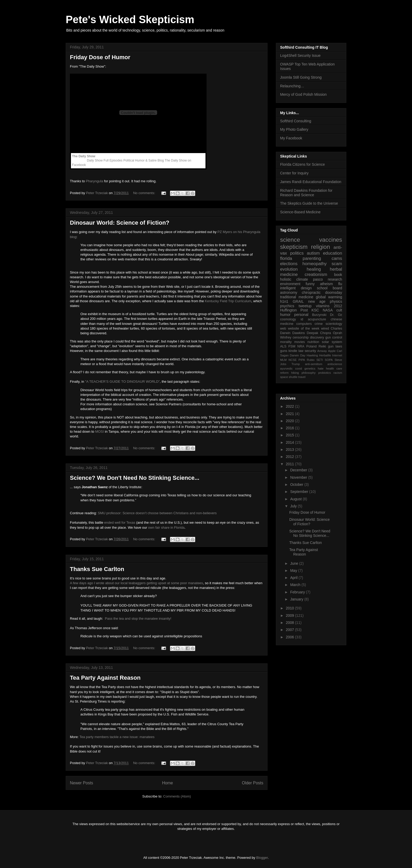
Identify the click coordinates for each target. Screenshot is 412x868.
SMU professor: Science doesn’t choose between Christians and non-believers (157, 513)
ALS (283, 346)
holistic (286, 279)
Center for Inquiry (294, 173)
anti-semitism (314, 364)
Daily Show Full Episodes (105, 160)
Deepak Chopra (319, 333)
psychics (287, 306)
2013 (290, 450)
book (338, 275)
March (296, 585)
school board (329, 288)
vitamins (323, 306)
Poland (311, 346)
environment (290, 284)
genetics (310, 369)
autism (313, 253)
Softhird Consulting (296, 121)
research (335, 279)
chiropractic (311, 292)
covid (298, 369)
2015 (290, 435)
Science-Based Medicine (300, 212)
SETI (320, 360)
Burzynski (319, 315)
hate (321, 369)
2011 (290, 464)
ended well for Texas (120, 523)
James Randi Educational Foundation (311, 182)
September (300, 492)
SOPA (329, 360)
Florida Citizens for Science (302, 164)
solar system (332, 342)
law (301, 351)
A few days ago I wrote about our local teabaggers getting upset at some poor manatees (137, 583)
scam (337, 264)
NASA (328, 310)
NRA (301, 346)
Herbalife (325, 355)
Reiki (322, 346)
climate (302, 279)
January (297, 599)
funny (310, 284)
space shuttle (289, 377)
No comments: (145, 193)
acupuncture (317, 319)
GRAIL (298, 301)
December (299, 470)
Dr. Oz (336, 315)
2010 (290, 608)
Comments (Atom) (177, 796)
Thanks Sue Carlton (97, 569)
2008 (290, 623)
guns (284, 351)
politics (297, 253)
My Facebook (291, 138)
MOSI (99, 432)
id (302, 319)
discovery (317, 337)
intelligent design (296, 288)
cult (339, 310)
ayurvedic (286, 369)
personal (301, 315)
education (333, 253)
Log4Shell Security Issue (300, 55)
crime (319, 324)
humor (285, 315)
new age (317, 301)
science (290, 240)
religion (321, 247)
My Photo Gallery (294, 129)
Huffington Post (294, 310)
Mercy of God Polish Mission (303, 94)
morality (286, 342)
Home (168, 783)
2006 (290, 637)
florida (286, 258)
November (299, 477)
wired (325, 329)
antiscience (335, 364)
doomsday (334, 292)
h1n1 (284, 301)
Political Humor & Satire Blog (143, 160)
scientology (334, 324)
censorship (301, 337)
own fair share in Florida (166, 528)
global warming (329, 297)
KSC (315, 310)
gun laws (335, 346)
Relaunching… (292, 86)
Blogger (262, 858)
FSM (292, 346)
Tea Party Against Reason (105, 678)
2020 (290, 421)
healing (314, 269)
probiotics (325, 373)
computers (304, 324)
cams (337, 258)
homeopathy (315, 264)
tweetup (305, 306)
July (294, 506)
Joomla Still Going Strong (301, 77)
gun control (334, 337)
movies (300, 342)
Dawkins (299, 333)
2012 (338, 306)
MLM (283, 360)
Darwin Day (298, 355)
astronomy (289, 292)
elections (289, 264)
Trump (296, 364)
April (294, 578)
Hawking (312, 355)
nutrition (313, 342)
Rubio (311, 360)
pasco (318, 279)
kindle (293, 351)
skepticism (294, 247)
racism (338, 373)
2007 (290, 630)
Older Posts (253, 783)
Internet (337, 355)
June (295, 563)
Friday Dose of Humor (100, 57)
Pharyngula (95, 181)
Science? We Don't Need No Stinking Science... (135, 478)
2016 (290, 428)
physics (336, 301)
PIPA (302, 360)
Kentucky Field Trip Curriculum (228, 301)
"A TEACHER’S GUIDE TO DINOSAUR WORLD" (122, 382)
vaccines (331, 240)
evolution (289, 269)
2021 (290, 414)
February (298, 592)
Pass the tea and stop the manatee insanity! (138, 619)
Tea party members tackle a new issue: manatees (117, 737)
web (283, 329)
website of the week (304, 329)
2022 (290, 406)
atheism (326, 284)
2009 (290, 615)
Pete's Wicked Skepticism (130, 19)
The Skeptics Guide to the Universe (309, 203)
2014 (290, 442)
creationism (316, 274)
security (310, 351)
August (296, 499)
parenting (312, 258)
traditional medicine (297, 297)
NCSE (293, 360)
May (294, 571)
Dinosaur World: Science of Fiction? (120, 223)
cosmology (288, 319)
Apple (332, 351)
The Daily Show (84, 156)
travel (302, 377)
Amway (322, 351)
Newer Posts (81, 783)
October (297, 485)
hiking (295, 373)
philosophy (309, 373)
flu (340, 284)
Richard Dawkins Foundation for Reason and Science (306, 193)
